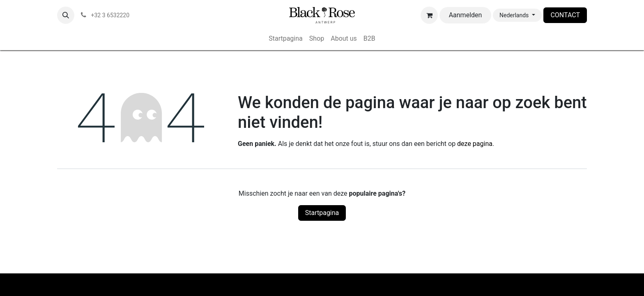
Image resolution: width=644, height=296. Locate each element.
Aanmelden (466, 15)
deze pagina (475, 144)
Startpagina (322, 213)
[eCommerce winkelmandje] (429, 15)
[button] (66, 15)
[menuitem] (286, 39)
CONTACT (565, 15)
